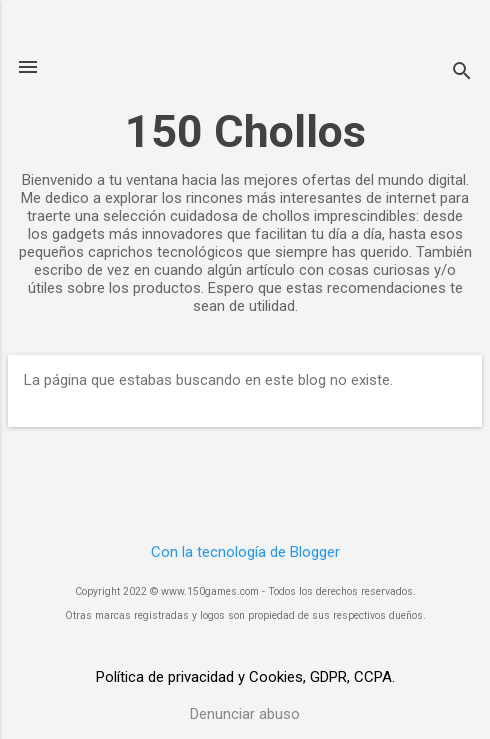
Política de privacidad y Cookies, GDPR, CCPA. (245, 677)
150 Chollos (245, 131)
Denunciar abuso (245, 714)
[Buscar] (462, 73)
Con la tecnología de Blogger (245, 552)
